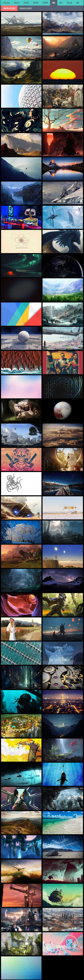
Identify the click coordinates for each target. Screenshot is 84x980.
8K (78, 3)
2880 (45, 3)
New (17, 3)
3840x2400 (26, 8)
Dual (69, 3)
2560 (36, 3)
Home (7, 3)
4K (54, 3)
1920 (26, 3)
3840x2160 (9, 8)
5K (61, 3)
